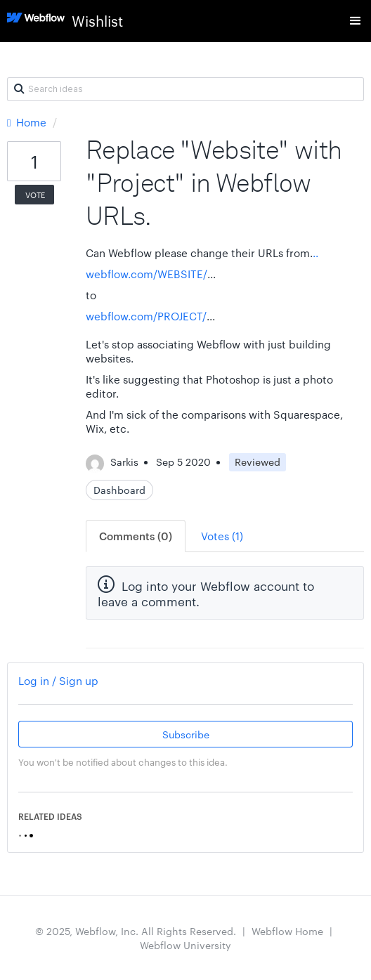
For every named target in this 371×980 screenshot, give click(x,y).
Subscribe (186, 734)
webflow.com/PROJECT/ (146, 316)
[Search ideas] (185, 89)
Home (28, 122)
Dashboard (119, 490)
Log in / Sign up (58, 680)
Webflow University (185, 945)
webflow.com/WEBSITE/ (147, 274)
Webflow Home (287, 931)
